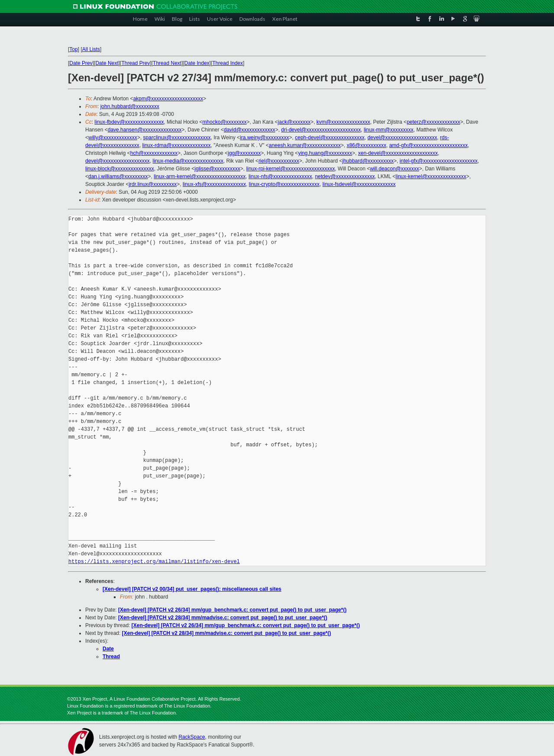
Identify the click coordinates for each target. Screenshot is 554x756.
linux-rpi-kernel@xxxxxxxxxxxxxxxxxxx (291, 169)
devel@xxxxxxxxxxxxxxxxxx (118, 161)
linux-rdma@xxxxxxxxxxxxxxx (177, 145)
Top (73, 49)
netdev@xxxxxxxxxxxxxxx (345, 176)
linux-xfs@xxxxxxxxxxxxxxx (214, 184)
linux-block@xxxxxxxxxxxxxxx (120, 169)
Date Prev (81, 63)
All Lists (91, 49)
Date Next (107, 63)
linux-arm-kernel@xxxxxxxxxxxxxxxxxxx (200, 176)
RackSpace (192, 737)
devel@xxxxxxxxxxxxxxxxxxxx (402, 138)
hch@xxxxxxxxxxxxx (154, 153)
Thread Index (228, 63)
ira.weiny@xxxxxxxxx (264, 138)
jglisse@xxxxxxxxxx (218, 169)
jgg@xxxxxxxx (244, 153)
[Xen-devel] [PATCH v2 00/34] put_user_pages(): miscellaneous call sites (192, 589)
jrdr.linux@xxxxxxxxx (153, 184)
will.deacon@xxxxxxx (395, 169)
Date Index (197, 63)
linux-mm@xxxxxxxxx (388, 130)
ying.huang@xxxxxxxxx (325, 153)
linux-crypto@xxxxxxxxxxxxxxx (284, 184)
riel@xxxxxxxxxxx (279, 161)
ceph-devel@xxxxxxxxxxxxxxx (330, 138)
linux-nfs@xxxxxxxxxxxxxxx (280, 176)
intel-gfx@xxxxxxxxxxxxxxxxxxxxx (438, 161)
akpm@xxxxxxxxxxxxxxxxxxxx (168, 99)
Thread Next (167, 63)
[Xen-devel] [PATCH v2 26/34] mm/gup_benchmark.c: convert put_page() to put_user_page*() (232, 610)
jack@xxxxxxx (294, 122)
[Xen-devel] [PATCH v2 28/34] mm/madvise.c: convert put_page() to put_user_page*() (223, 618)
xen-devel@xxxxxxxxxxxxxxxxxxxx (398, 153)
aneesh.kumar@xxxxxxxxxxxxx (305, 145)
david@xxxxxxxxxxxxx (250, 130)
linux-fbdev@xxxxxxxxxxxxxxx (129, 122)
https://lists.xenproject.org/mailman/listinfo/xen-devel (154, 562)
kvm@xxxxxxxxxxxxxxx (343, 122)
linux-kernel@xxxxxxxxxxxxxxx (431, 176)
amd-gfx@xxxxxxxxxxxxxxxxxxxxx (428, 145)
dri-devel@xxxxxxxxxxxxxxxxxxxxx (321, 130)
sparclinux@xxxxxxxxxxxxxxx (177, 138)
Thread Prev (135, 63)
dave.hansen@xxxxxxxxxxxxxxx (145, 130)
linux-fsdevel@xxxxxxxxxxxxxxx (359, 184)
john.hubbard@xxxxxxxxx (130, 106)
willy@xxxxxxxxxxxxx (113, 138)
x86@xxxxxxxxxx (367, 145)
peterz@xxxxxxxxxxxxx (434, 122)
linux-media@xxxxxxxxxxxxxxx (188, 161)
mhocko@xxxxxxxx (225, 122)
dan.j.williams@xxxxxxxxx (118, 176)
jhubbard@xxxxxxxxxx (368, 161)
